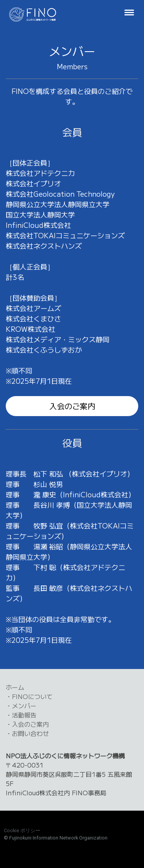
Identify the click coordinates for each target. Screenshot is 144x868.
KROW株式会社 (31, 329)
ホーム (15, 687)
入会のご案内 (72, 406)
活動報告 (24, 715)
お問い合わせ (30, 733)
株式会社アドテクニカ (40, 173)
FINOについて (32, 696)
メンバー (24, 706)
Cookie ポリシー (22, 830)
